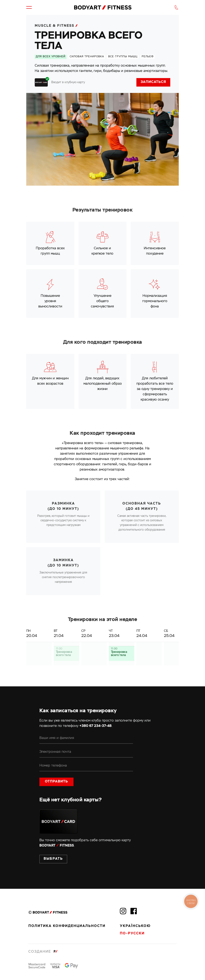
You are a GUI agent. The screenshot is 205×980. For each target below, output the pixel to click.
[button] (29, 7)
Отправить (56, 782)
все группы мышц (123, 57)
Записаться (153, 82)
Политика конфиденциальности (67, 926)
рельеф (148, 57)
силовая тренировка (87, 57)
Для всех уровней (51, 57)
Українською (135, 926)
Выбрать (53, 859)
